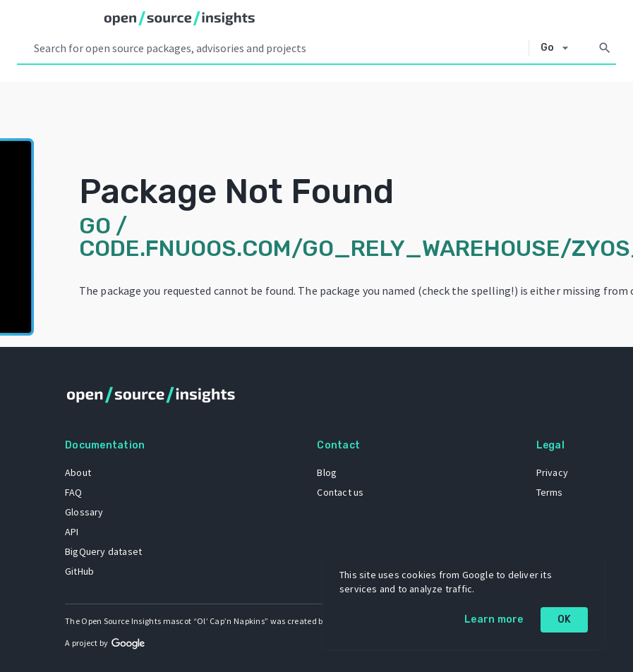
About (78, 472)
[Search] (605, 48)
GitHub (79, 571)
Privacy (552, 472)
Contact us (340, 492)
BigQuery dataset (103, 551)
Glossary (84, 512)
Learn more (494, 619)
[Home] (180, 18)
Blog (327, 472)
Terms (550, 492)
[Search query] (278, 48)
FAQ (74, 492)
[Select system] (559, 48)
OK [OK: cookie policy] (565, 619)
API (72, 532)
